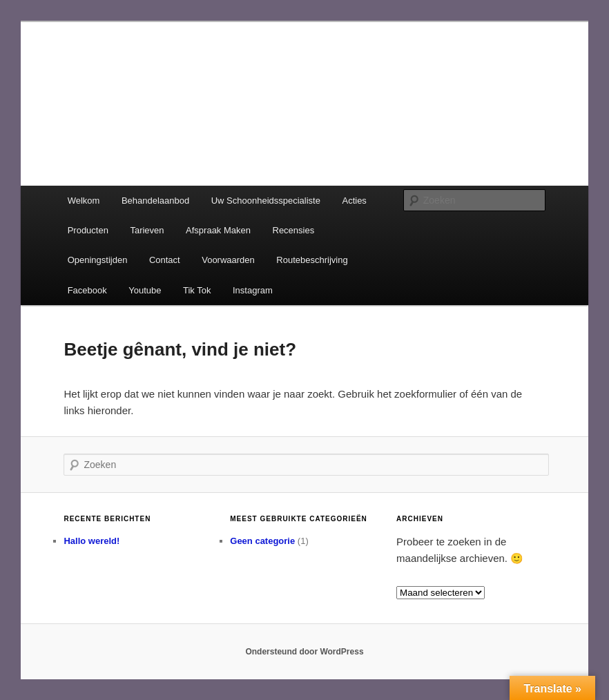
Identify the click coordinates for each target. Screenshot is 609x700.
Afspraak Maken (218, 230)
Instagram (253, 290)
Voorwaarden (228, 260)
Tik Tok (197, 290)
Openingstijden (98, 260)
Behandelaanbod (155, 201)
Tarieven (147, 230)
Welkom (84, 201)
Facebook (87, 290)
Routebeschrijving (312, 260)
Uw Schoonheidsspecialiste (266, 201)
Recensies (294, 230)
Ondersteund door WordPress (304, 652)
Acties (354, 201)
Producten (88, 230)
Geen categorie (262, 541)
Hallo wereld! (91, 541)
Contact (165, 260)
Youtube (145, 290)
